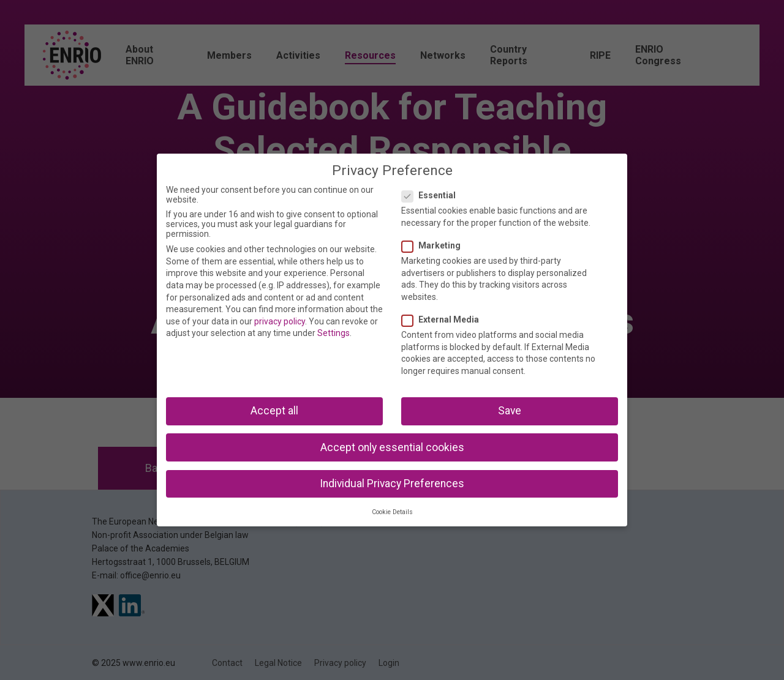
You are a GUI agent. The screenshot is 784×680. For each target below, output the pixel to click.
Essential (432, 195)
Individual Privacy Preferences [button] (392, 484)
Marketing (435, 245)
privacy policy (280, 321)
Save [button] (510, 411)
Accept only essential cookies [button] (392, 447)
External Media (444, 319)
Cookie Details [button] (392, 512)
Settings (334, 333)
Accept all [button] (274, 411)
